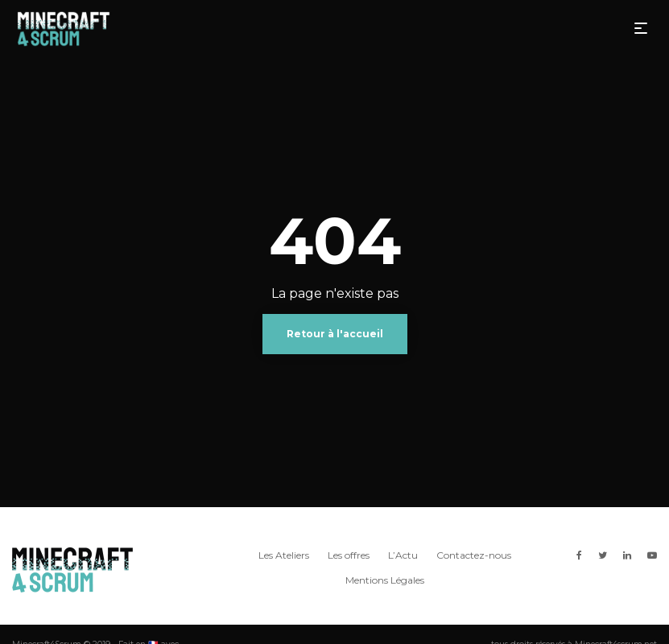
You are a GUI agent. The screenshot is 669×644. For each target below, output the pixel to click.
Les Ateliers (284, 555)
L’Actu (403, 555)
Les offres (349, 555)
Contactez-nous (474, 555)
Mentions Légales (385, 580)
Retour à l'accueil (335, 334)
